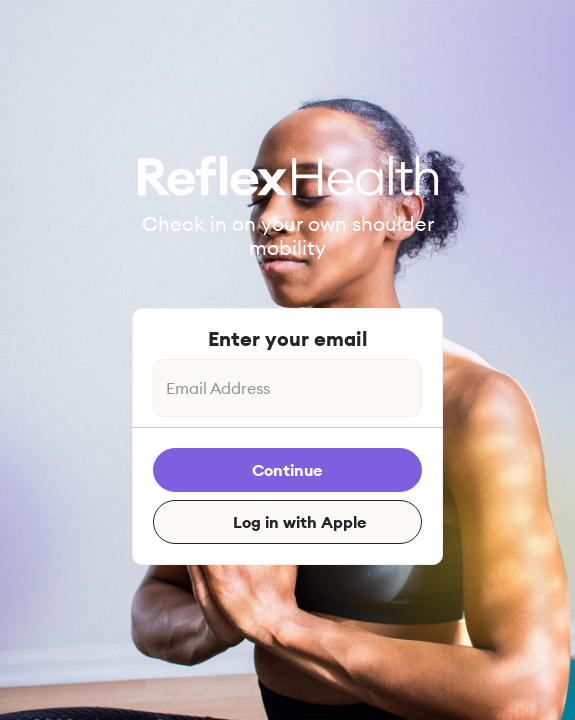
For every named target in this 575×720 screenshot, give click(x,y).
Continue (287, 470)
